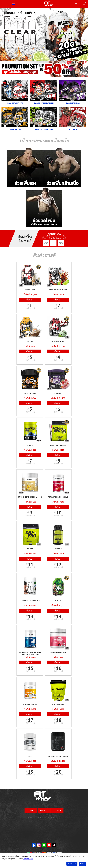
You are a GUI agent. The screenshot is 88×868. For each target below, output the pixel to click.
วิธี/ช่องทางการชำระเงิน (33, 818)
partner (44, 810)
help (31, 810)
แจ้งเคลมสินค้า (31, 822)
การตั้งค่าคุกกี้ (28, 859)
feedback (57, 810)
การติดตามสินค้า (51, 818)
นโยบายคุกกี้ (72, 864)
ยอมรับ (82, 864)
